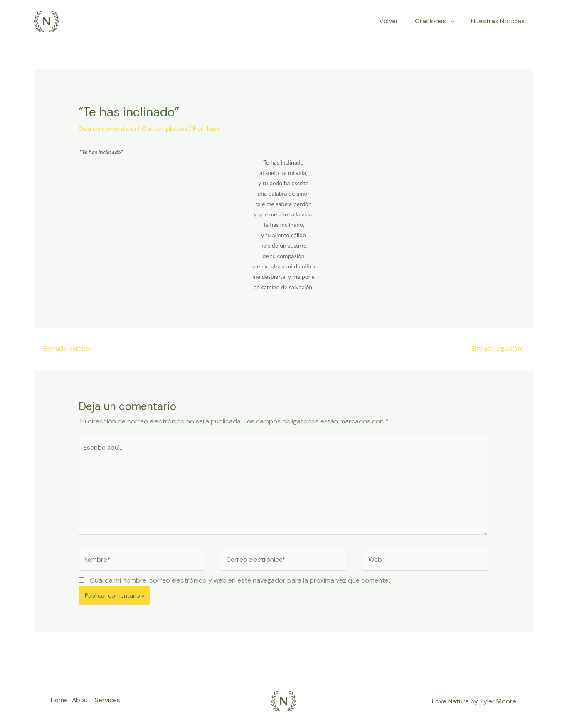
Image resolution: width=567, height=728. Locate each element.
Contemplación (167, 129)
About (84, 705)
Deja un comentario (108, 129)
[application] (455, 21)
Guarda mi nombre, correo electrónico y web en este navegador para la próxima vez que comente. (240, 584)
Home (59, 705)
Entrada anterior (64, 348)
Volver (397, 21)
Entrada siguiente (501, 348)
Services (113, 705)
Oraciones (440, 21)
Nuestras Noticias (499, 21)
